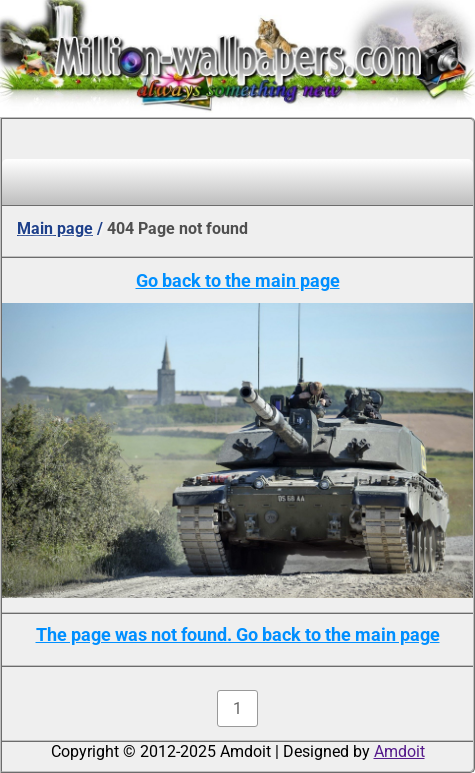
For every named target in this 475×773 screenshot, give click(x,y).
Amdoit (399, 751)
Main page (55, 228)
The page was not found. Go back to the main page (238, 634)
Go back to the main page (238, 280)
